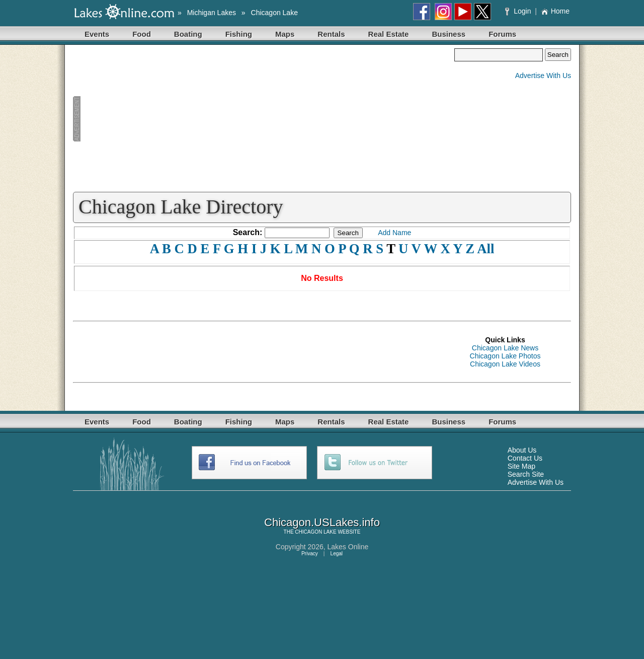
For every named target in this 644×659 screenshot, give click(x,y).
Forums (502, 34)
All (486, 249)
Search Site (526, 474)
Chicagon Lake (274, 13)
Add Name (394, 233)
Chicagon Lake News (505, 348)
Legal (337, 554)
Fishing (239, 34)
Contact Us (525, 458)
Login (519, 11)
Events (97, 34)
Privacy (310, 554)
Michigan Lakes (212, 13)
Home (555, 11)
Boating (188, 34)
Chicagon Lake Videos (505, 364)
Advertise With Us (543, 76)
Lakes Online (348, 547)
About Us (522, 450)
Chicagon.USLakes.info (322, 522)
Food (142, 34)
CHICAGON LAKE (315, 532)
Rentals (331, 34)
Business (449, 34)
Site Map (521, 466)
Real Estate (389, 34)
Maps (285, 34)
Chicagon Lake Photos (505, 356)
